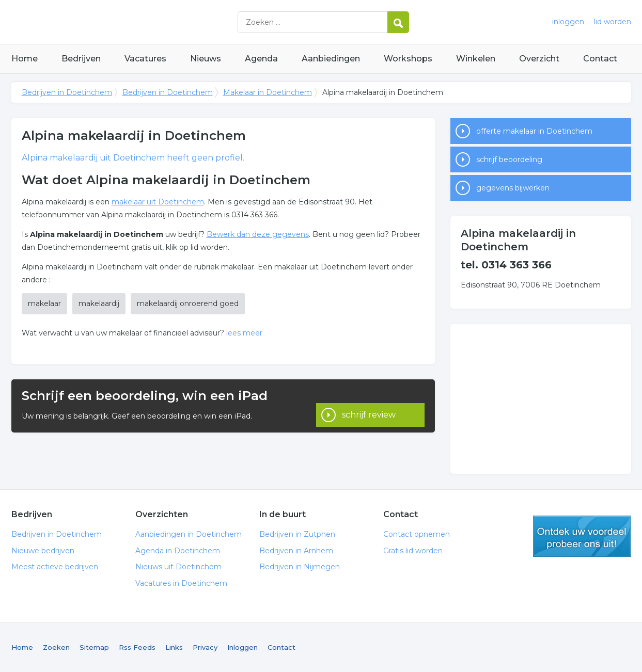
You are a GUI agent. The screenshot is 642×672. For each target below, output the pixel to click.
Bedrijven (81, 59)
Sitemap (94, 647)
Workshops (408, 59)
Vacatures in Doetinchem (181, 583)
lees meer (244, 333)
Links (174, 647)
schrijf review (369, 406)
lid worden (613, 22)
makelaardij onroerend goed (188, 303)
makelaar (44, 303)
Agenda (261, 59)
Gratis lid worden (413, 551)
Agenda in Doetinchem (178, 551)
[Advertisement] (541, 399)
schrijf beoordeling (509, 159)
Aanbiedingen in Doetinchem (189, 534)
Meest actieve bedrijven (55, 567)
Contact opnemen (417, 534)
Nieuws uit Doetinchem (178, 567)
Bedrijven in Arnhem (296, 551)
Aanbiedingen (331, 59)
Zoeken (56, 647)
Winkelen (476, 59)
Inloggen (242, 647)
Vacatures (145, 59)
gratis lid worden (582, 536)
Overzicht (539, 59)
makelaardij (99, 303)
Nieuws (206, 59)
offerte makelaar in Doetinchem (534, 131)
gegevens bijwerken (513, 188)
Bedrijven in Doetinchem (140, 22)
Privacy (205, 647)
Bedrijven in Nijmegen (300, 567)
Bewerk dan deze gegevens (258, 234)
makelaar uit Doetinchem (158, 202)
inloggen (568, 22)
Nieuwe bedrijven (43, 551)
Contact (600, 59)
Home (25, 59)
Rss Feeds (137, 647)
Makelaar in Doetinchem (268, 92)
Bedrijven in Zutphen (297, 534)
